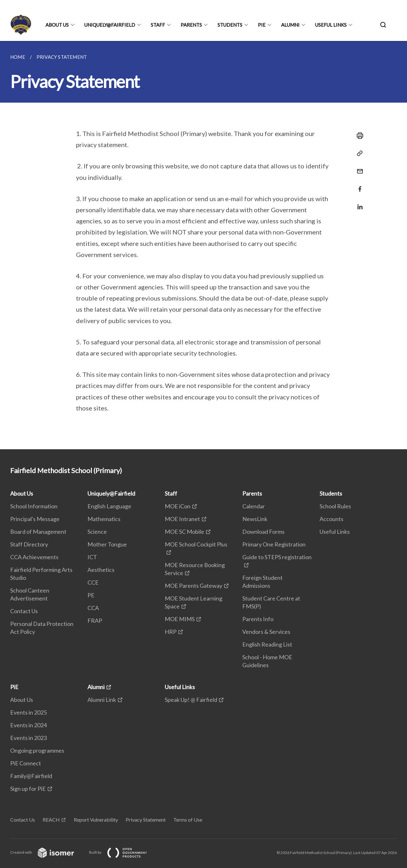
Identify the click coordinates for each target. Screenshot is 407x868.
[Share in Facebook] (358, 185)
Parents (191, 25)
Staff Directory (29, 544)
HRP (171, 632)
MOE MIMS (180, 619)
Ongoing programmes (37, 750)
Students (230, 25)
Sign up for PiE (28, 789)
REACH (51, 820)
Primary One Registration (274, 544)
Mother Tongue (107, 544)
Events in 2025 (28, 712)
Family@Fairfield (31, 776)
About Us (57, 25)
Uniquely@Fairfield (110, 25)
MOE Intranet (182, 519)
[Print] (358, 136)
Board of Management (38, 532)
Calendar (254, 506)
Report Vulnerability (96, 820)
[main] (203, 245)
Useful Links (331, 25)
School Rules (335, 506)
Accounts (331, 519)
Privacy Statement (146, 820)
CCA (93, 608)
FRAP (95, 620)
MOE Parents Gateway (193, 586)
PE (91, 595)
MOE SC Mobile (184, 532)
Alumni (290, 25)
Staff (158, 25)
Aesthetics (101, 570)
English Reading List (267, 644)
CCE (93, 582)
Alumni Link (102, 700)
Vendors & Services (266, 632)
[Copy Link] (358, 153)
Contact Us (24, 611)
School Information (34, 506)
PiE (262, 25)
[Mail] (358, 167)
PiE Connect (26, 763)
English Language (109, 506)
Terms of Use (188, 820)
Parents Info (258, 619)
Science (97, 532)
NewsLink (255, 519)
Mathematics (104, 519)
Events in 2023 (28, 738)
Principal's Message (35, 519)
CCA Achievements (34, 557)
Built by (123, 852)
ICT (92, 557)
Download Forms (263, 532)
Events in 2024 (28, 725)
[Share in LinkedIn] (358, 203)
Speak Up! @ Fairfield (191, 700)
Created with (47, 852)
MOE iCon (178, 506)
